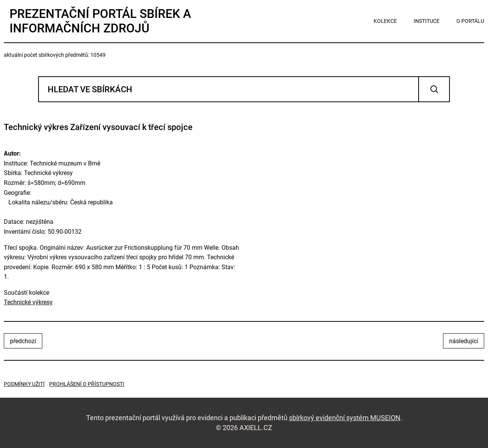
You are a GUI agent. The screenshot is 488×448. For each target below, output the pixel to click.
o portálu (470, 21)
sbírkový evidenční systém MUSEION (345, 418)
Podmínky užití (24, 384)
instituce (427, 21)
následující (464, 341)
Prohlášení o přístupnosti (87, 384)
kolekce (385, 21)
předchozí (23, 341)
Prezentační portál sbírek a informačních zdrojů (100, 21)
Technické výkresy (28, 302)
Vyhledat (434, 89)
